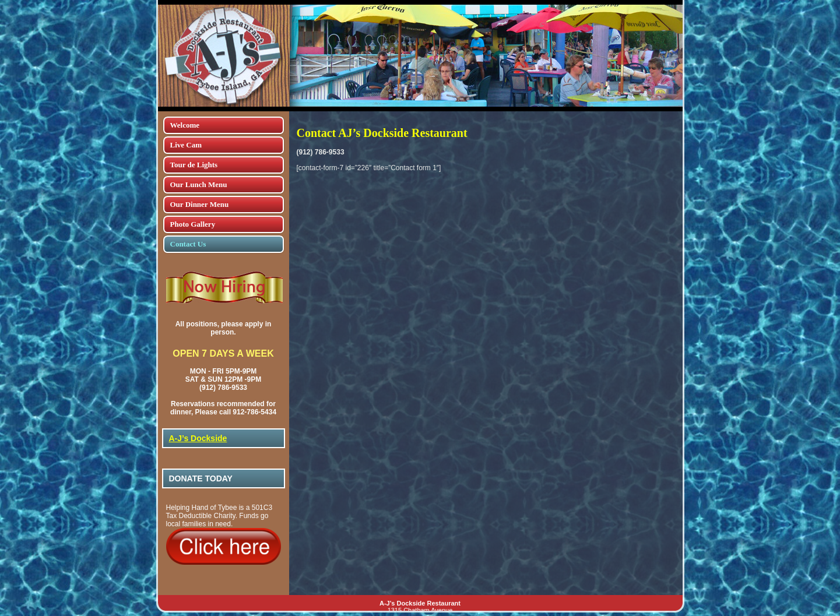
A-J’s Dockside (198, 438)
